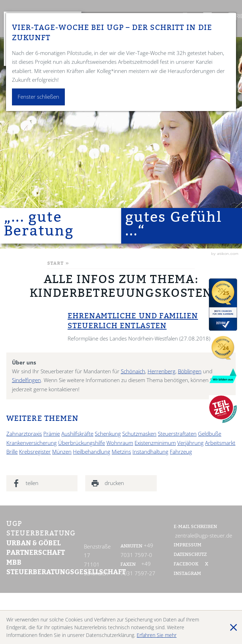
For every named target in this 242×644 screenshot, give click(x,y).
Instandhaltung (150, 452)
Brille (12, 452)
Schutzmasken (139, 434)
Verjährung (190, 443)
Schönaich (133, 371)
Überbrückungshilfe (82, 443)
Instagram (187, 574)
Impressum (188, 545)
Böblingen (190, 371)
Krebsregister (35, 452)
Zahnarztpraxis (24, 434)
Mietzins (121, 452)
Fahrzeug (181, 452)
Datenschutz (190, 555)
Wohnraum (120, 443)
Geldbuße (210, 434)
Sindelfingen (26, 380)
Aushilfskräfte (77, 434)
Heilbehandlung (92, 452)
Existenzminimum (155, 443)
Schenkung (108, 434)
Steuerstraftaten (177, 434)
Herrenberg (162, 371)
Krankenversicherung (32, 443)
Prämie (52, 434)
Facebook (187, 564)
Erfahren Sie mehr (157, 635)
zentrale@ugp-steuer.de (204, 536)
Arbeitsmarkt (220, 443)
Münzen (62, 452)
